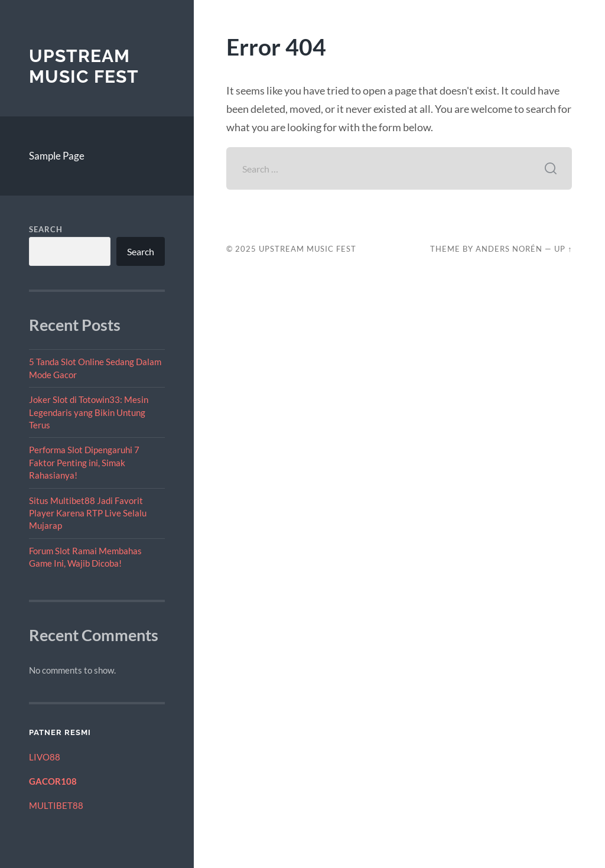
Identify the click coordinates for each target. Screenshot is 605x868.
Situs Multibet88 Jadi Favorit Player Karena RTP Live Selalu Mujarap (88, 513)
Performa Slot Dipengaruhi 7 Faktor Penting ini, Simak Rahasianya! (84, 462)
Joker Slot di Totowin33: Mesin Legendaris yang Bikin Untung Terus (89, 412)
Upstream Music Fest (84, 66)
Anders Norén (509, 249)
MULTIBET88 (56, 805)
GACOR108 (53, 781)
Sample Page (57, 156)
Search (46, 229)
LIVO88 (45, 757)
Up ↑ (563, 249)
